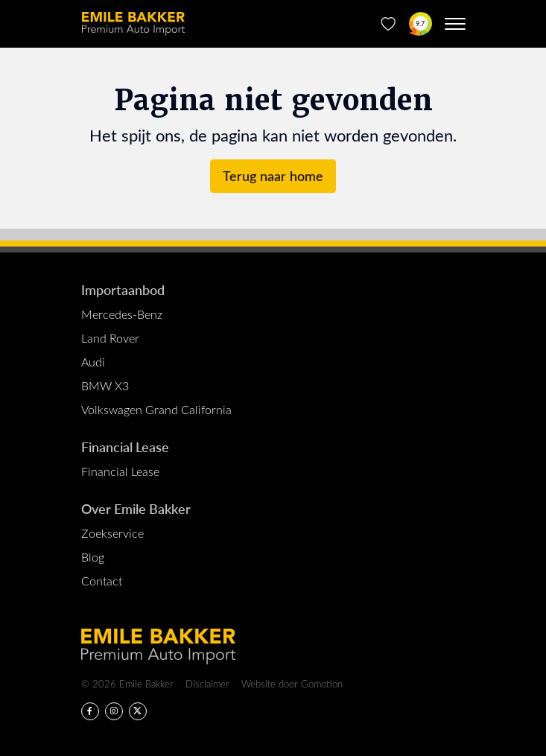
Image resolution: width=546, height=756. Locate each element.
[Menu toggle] (455, 24)
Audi (93, 362)
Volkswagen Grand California (156, 409)
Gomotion (322, 683)
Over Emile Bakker (136, 508)
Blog (93, 557)
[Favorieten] (388, 24)
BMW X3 (105, 385)
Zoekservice (112, 533)
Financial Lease (125, 447)
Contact (102, 581)
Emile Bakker (133, 24)
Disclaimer (207, 683)
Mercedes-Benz (122, 314)
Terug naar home (273, 176)
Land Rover (110, 338)
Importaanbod (123, 289)
